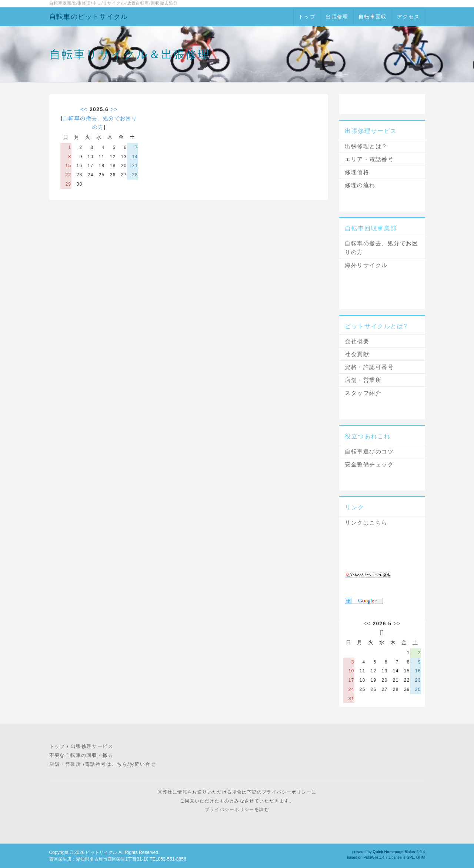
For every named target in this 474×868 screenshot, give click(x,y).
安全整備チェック (369, 464)
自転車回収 (373, 17)
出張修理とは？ (366, 146)
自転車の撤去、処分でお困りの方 (381, 248)
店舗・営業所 (363, 380)
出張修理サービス (92, 746)
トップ (307, 17)
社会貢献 (357, 354)
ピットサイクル (101, 852)
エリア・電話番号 (369, 159)
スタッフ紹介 (363, 393)
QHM (421, 857)
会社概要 (357, 341)
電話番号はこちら (106, 764)
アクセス (408, 17)
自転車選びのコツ (369, 451)
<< (84, 109)
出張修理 (337, 17)
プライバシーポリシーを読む (237, 809)
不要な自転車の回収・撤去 (81, 755)
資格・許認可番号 (369, 367)
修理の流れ (360, 185)
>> (114, 109)
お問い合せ (143, 764)
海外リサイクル (366, 265)
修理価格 (357, 172)
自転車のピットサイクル (89, 17)
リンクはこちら (366, 523)
